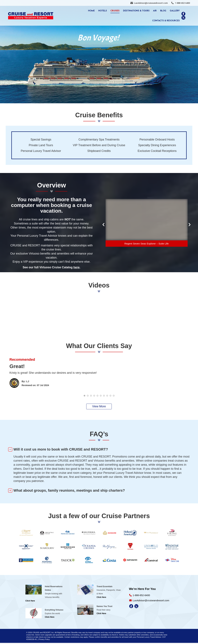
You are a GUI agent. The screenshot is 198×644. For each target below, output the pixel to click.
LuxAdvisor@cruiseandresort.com (151, 3)
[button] (103, 225)
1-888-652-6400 (182, 3)
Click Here (30, 601)
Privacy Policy (44, 639)
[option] (147, 223)
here (77, 267)
